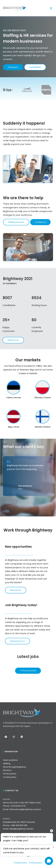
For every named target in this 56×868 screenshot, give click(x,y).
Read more (16, 590)
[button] (51, 8)
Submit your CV (17, 641)
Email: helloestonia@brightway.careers (22, 809)
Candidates (35, 67)
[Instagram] (15, 737)
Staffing (7, 763)
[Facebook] (7, 737)
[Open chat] (49, 861)
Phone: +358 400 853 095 (15, 825)
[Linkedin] (23, 737)
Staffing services (16, 225)
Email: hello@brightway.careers (18, 829)
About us (7, 770)
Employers (13, 67)
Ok (28, 856)
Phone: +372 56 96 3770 (14, 806)
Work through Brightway (15, 767)
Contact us (40, 225)
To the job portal (28, 671)
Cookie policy (20, 863)
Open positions (10, 760)
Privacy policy (36, 863)
